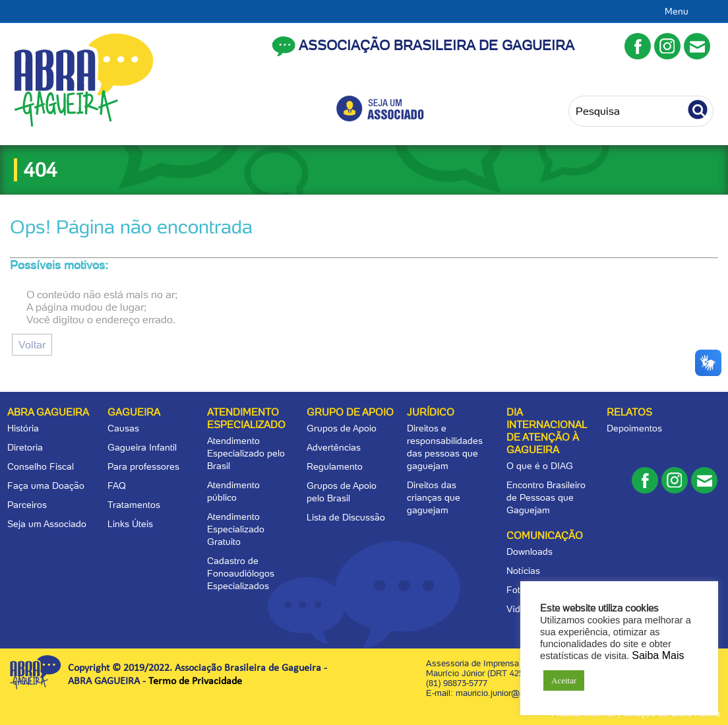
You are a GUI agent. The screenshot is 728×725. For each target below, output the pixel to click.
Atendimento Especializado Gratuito (236, 529)
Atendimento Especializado (246, 419)
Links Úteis (130, 524)
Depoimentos (634, 428)
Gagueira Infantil (142, 447)
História (23, 428)
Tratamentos (134, 505)
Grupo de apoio (350, 412)
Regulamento (335, 466)
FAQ (117, 486)
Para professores (143, 466)
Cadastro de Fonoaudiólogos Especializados (241, 573)
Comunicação (545, 536)
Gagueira (134, 412)
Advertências (334, 447)
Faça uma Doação (46, 486)
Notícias (523, 571)
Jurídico (431, 412)
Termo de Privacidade (195, 681)
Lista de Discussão (346, 517)
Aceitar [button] (564, 680)
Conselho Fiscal (41, 466)
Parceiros (27, 505)
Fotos (518, 590)
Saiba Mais (658, 655)
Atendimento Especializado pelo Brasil (246, 453)
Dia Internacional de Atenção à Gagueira (546, 431)
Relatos (629, 412)
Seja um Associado (47, 524)
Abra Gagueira (48, 412)
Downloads (530, 552)
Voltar (32, 345)
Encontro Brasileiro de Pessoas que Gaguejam (546, 497)
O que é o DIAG (540, 466)
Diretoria (25, 447)
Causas (123, 428)
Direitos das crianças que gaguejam (434, 497)
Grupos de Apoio (342, 428)
